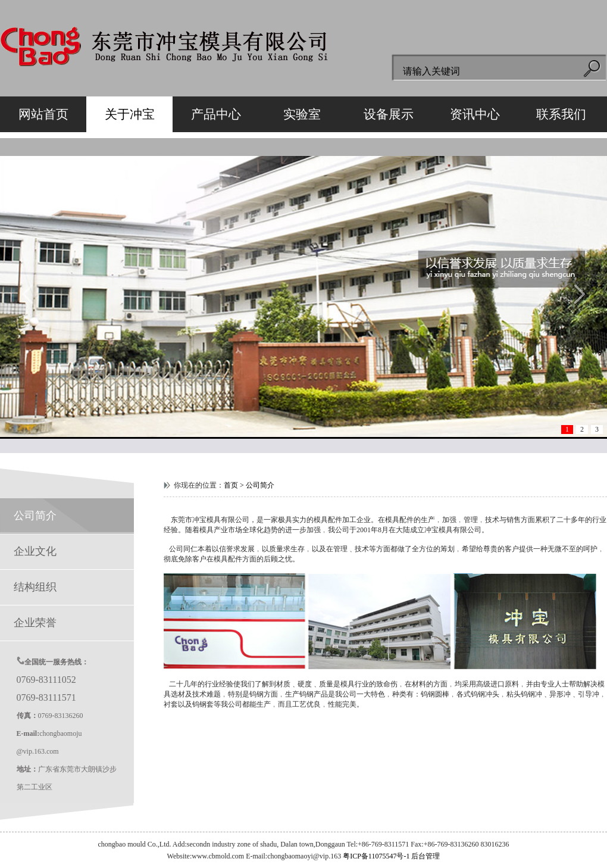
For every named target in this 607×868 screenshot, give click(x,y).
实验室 (302, 114)
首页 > (235, 485)
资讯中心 (475, 114)
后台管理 (425, 856)
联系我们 (561, 114)
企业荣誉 (28, 623)
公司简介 (28, 516)
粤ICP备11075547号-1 (376, 856)
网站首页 (43, 114)
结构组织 (28, 587)
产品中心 (216, 114)
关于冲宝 (130, 114)
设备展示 (389, 114)
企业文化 (28, 551)
